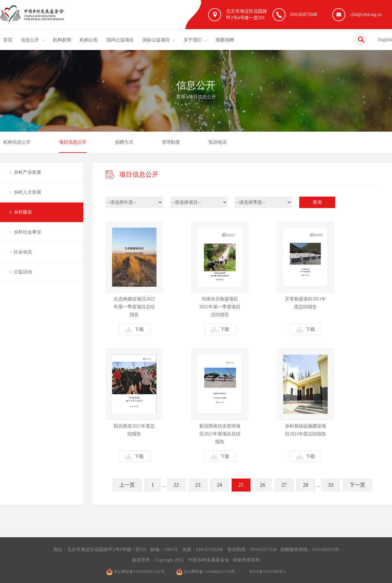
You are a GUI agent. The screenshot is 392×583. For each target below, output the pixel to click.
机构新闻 (62, 40)
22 (176, 485)
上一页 (127, 485)
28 (306, 485)
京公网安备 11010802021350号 (206, 572)
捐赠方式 (124, 142)
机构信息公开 (17, 142)
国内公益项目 (120, 40)
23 (198, 485)
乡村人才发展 (27, 192)
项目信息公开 (202, 97)
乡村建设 (23, 212)
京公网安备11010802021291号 (135, 572)
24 (220, 485)
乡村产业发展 (27, 172)
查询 (317, 202)
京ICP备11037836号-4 (267, 572)
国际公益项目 (156, 40)
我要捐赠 (225, 40)
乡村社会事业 (27, 232)
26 (263, 485)
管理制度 (171, 142)
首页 (8, 40)
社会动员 (23, 252)
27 (284, 485)
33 (331, 485)
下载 (134, 329)
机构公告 (89, 40)
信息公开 (30, 40)
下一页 (357, 485)
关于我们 (193, 40)
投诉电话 (218, 142)
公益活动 (23, 272)
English (385, 40)
